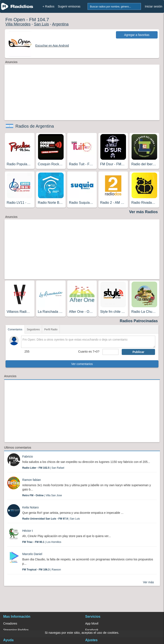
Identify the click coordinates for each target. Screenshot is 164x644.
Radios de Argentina (35, 126)
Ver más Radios (143, 212)
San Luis (41, 24)
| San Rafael (43, 468)
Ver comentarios (82, 364)
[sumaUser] (111, 352)
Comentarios (15, 329)
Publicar (138, 352)
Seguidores (33, 329)
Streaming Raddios (16, 630)
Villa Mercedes (18, 24)
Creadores (10, 623)
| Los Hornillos (42, 542)
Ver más (148, 582)
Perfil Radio (51, 329)
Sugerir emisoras (69, 6)
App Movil (92, 623)
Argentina (60, 24)
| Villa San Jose (42, 495)
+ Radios (48, 6)
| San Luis (51, 519)
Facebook (92, 630)
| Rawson (42, 570)
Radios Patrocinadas (139, 321)
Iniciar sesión (154, 6)
